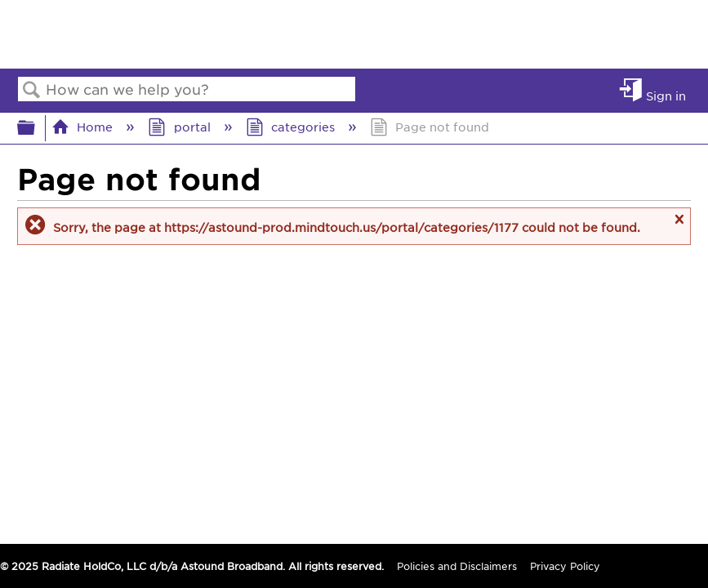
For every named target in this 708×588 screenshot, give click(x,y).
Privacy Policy (565, 566)
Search (32, 90)
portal (180, 127)
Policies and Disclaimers (457, 566)
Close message (679, 227)
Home (84, 127)
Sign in (666, 95)
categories (292, 127)
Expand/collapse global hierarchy (37, 128)
